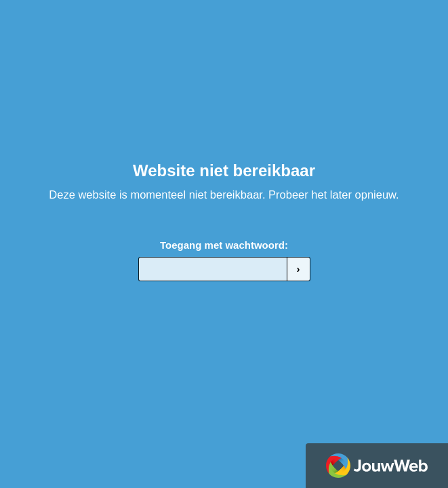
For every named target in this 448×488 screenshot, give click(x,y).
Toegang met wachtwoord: (224, 245)
